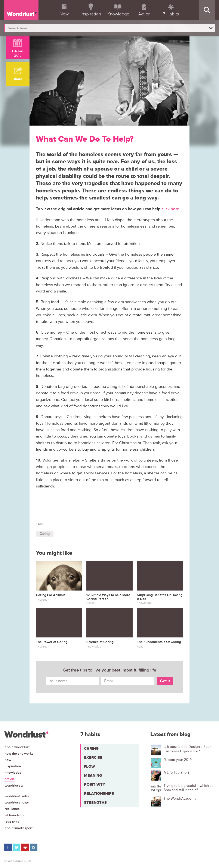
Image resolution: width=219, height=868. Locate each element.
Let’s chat (12, 822)
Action (9, 779)
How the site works (19, 754)
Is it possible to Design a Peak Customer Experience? (188, 749)
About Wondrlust (17, 747)
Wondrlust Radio (17, 796)
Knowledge (13, 773)
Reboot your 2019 (178, 760)
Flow (90, 766)
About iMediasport (19, 828)
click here (170, 209)
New (8, 760)
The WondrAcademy (180, 799)
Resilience (12, 809)
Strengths (95, 802)
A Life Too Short (176, 773)
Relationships (99, 793)
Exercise (93, 757)
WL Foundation (15, 815)
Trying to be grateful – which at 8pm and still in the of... (188, 788)
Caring (45, 534)
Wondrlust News (17, 802)
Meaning (93, 775)
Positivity (95, 784)
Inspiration (13, 766)
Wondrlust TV (14, 786)
